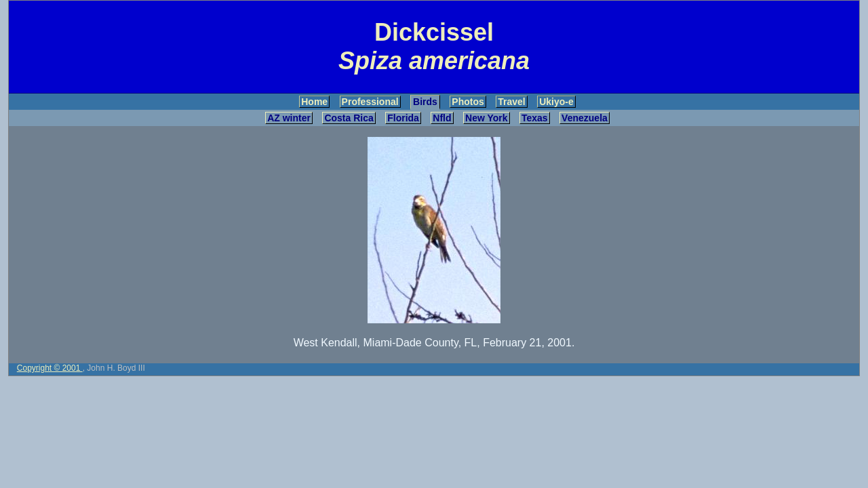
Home (314, 102)
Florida (403, 118)
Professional (370, 102)
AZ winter (289, 118)
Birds (425, 102)
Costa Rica (349, 118)
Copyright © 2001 (50, 368)
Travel (511, 102)
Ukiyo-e (556, 102)
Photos (468, 102)
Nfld (442, 118)
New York (487, 118)
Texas (535, 118)
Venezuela (585, 118)
